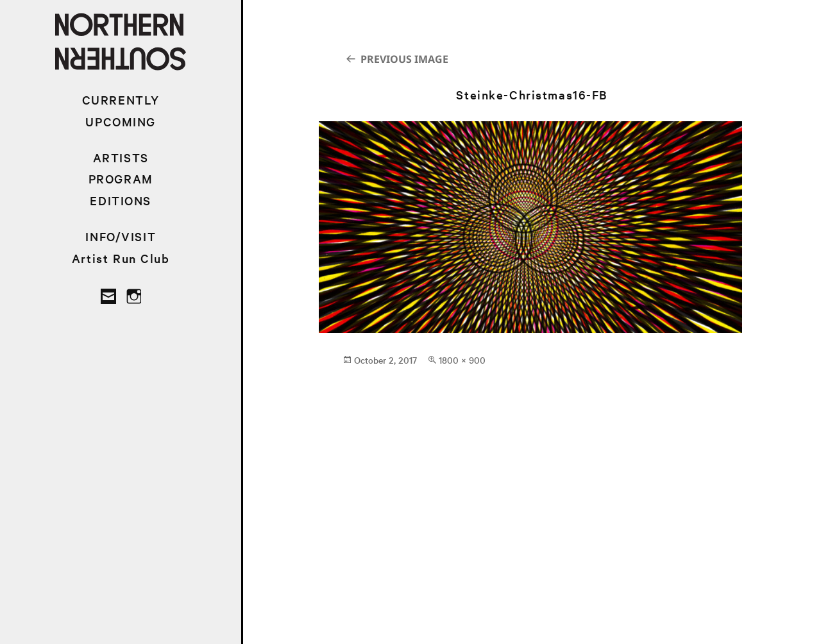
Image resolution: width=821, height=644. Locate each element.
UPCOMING (121, 122)
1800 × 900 (462, 360)
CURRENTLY (121, 100)
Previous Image (404, 59)
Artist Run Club (121, 258)
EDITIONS (121, 200)
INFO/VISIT (121, 236)
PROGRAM (121, 179)
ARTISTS (121, 157)
